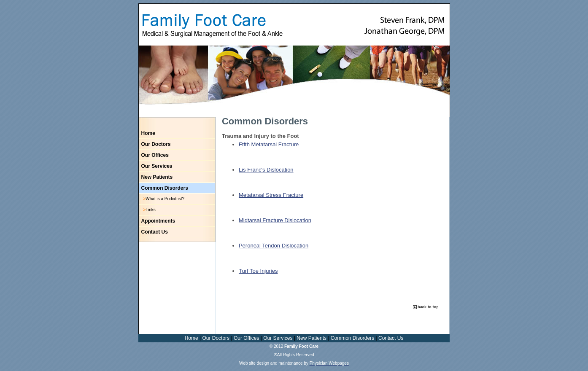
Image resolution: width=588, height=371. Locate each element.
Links (150, 210)
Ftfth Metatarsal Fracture (269, 144)
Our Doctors (156, 144)
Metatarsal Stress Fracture (271, 195)
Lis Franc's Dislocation (266, 170)
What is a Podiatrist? (165, 199)
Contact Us (155, 232)
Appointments (158, 221)
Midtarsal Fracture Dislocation (275, 220)
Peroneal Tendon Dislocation (274, 246)
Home (148, 133)
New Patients (157, 177)
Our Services (157, 166)
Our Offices (155, 155)
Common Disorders (165, 188)
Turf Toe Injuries (258, 271)
